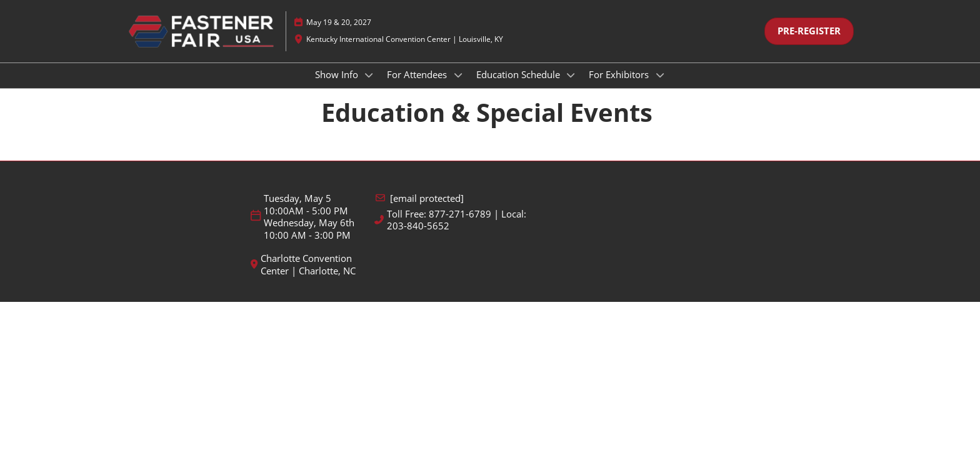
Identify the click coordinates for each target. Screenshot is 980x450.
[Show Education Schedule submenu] (571, 87)
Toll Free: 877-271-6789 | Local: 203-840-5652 (457, 232)
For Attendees (418, 86)
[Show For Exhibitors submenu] (660, 87)
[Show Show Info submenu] (369, 87)
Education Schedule (519, 86)
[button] (809, 43)
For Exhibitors (620, 86)
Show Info (338, 86)
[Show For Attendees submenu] (458, 87)
